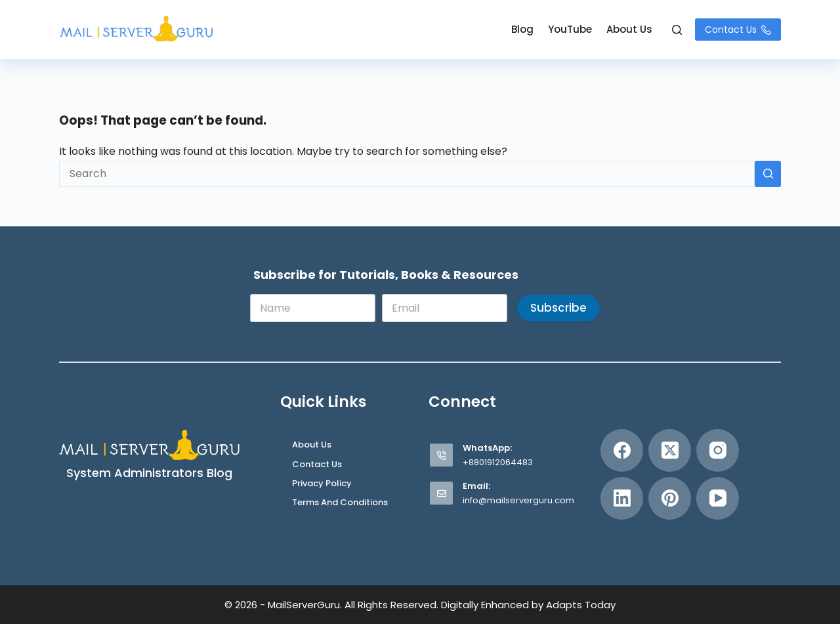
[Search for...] (407, 174)
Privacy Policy (322, 484)
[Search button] (768, 174)
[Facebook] (622, 450)
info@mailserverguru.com (518, 500)
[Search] (677, 30)
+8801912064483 (498, 462)
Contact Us (738, 30)
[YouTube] (718, 498)
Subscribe (558, 308)
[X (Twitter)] (670, 450)
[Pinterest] (670, 498)
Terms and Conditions (340, 503)
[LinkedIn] (622, 498)
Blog (522, 29)
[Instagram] (718, 450)
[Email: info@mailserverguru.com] (441, 493)
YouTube (570, 29)
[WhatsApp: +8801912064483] (441, 455)
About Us (629, 29)
